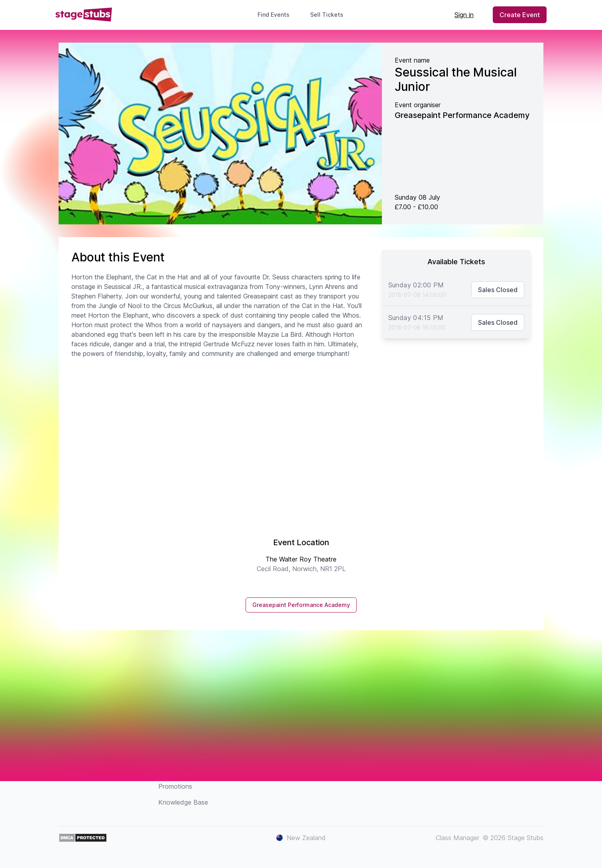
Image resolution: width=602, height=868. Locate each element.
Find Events (273, 15)
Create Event (520, 15)
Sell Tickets (330, 15)
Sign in (464, 15)
